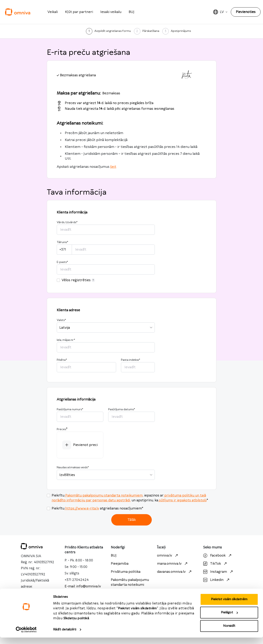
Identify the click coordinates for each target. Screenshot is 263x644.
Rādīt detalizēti (65, 636)
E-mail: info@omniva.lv (83, 586)
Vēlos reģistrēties (78, 280)
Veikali (53, 12)
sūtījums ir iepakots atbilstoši (182, 500)
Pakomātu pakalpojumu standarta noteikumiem (104, 495)
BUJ (131, 12)
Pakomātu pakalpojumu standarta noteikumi (130, 582)
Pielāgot (229, 619)
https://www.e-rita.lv (82, 508)
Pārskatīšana (151, 31)
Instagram (219, 572)
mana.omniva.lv (173, 564)
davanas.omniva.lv (175, 572)
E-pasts (62, 262)
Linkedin (217, 580)
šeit (113, 167)
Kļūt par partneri (79, 12)
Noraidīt (229, 632)
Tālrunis (62, 242)
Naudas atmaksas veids (73, 467)
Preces (61, 429)
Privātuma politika (126, 572)
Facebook (218, 556)
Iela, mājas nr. (66, 340)
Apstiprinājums (181, 31)
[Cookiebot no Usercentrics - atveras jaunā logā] (26, 636)
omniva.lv (168, 556)
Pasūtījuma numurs (70, 409)
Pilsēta (62, 360)
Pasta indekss (130, 360)
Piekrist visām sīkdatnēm (229, 606)
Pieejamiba (120, 564)
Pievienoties (246, 12)
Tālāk (132, 520)
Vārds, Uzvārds (67, 222)
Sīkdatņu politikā (76, 625)
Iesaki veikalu (111, 12)
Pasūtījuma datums (122, 409)
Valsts (61, 320)
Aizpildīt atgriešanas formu (113, 31)
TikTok (215, 564)
